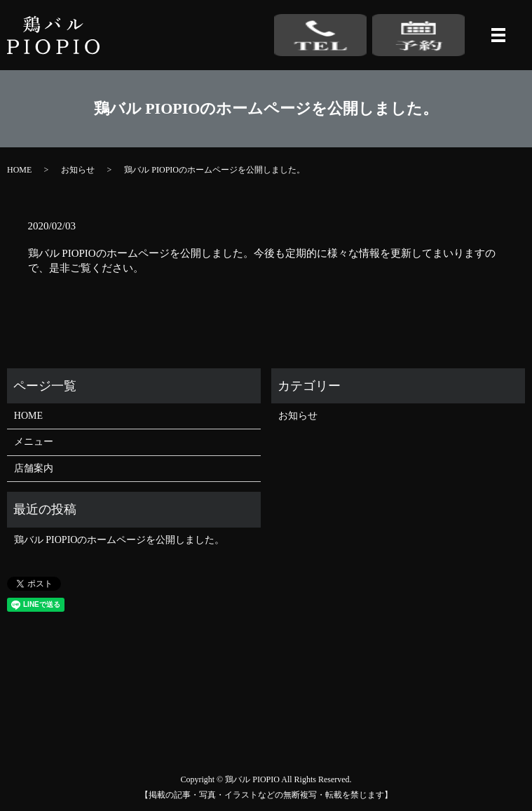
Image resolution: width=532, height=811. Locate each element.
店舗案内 (34, 468)
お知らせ (78, 170)
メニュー (34, 442)
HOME (19, 170)
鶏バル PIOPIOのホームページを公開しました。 (120, 540)
